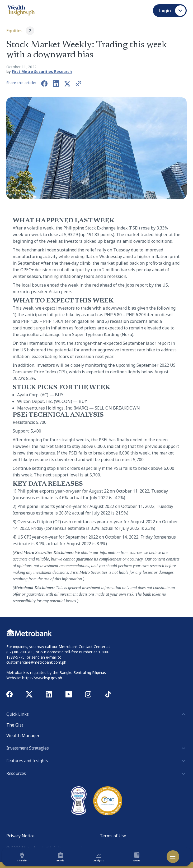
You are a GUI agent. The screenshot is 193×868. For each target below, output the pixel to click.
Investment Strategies (96, 748)
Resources (96, 774)
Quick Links (96, 714)
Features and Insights (96, 761)
